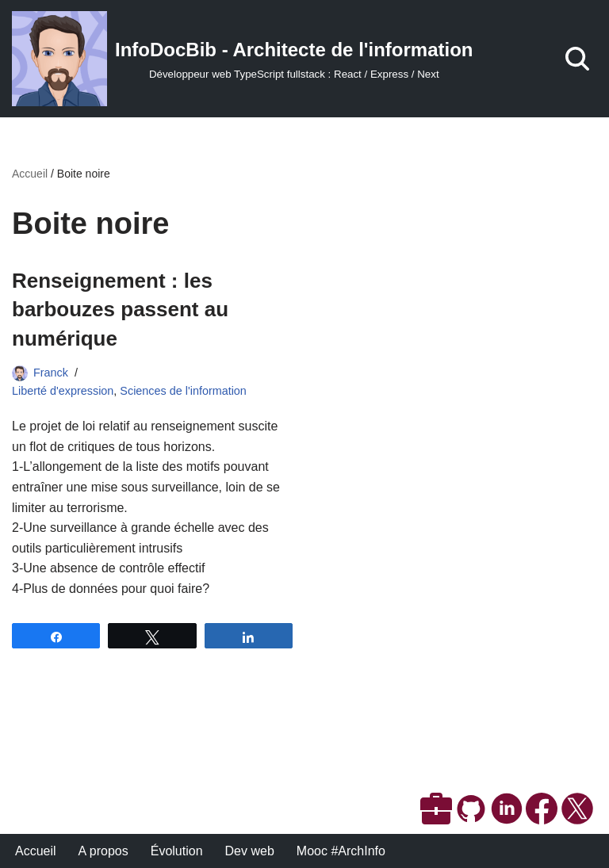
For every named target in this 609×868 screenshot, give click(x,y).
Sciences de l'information (183, 391)
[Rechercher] (577, 59)
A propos (103, 851)
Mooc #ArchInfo (341, 851)
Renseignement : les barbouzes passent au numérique (120, 310)
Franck (51, 373)
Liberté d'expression (63, 391)
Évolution (177, 851)
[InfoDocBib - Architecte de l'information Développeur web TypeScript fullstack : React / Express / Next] (243, 59)
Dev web (250, 851)
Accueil (30, 174)
